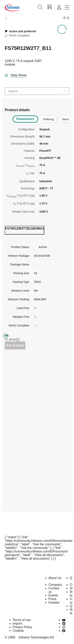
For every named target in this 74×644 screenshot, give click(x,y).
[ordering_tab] (25, 230)
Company (55, 585)
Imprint (17, 623)
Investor (54, 602)
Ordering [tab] (48, 119)
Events (53, 595)
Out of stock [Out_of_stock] (15, 345)
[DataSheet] (17, 74)
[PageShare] (64, 18)
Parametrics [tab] (25, 119)
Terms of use (22, 620)
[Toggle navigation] (67, 8)
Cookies (18, 631)
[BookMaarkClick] (67, 18)
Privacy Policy (22, 627)
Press (52, 599)
